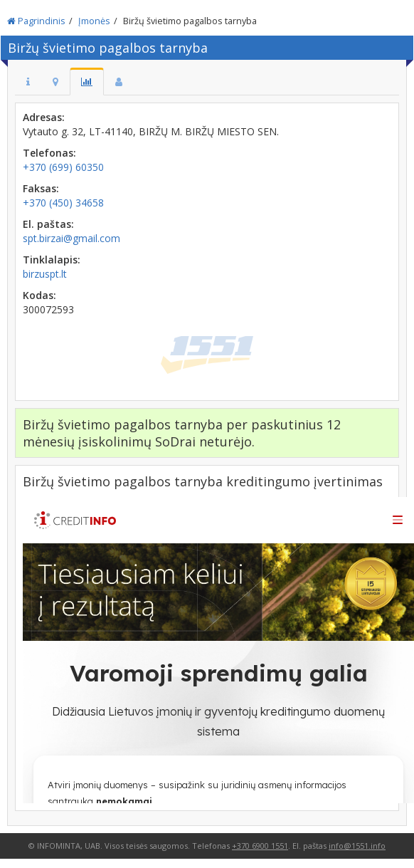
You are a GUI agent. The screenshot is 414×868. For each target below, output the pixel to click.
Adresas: (44, 117)
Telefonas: (49, 153)
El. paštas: (48, 224)
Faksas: (41, 188)
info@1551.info (357, 846)
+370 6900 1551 (260, 846)
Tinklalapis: (52, 260)
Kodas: (39, 295)
